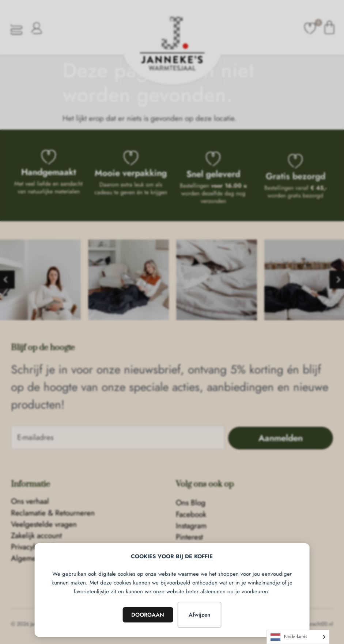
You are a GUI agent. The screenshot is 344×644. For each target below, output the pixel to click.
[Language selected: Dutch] (298, 637)
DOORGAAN (148, 615)
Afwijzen (199, 615)
